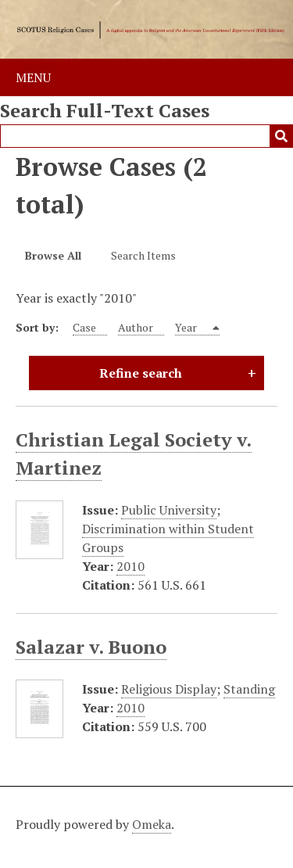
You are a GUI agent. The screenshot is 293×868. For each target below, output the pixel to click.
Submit (281, 136)
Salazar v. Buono (91, 647)
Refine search (141, 373)
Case (84, 327)
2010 (130, 566)
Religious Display (169, 689)
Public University (169, 510)
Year (187, 327)
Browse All (53, 255)
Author (136, 327)
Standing (249, 689)
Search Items (143, 255)
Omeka (152, 824)
